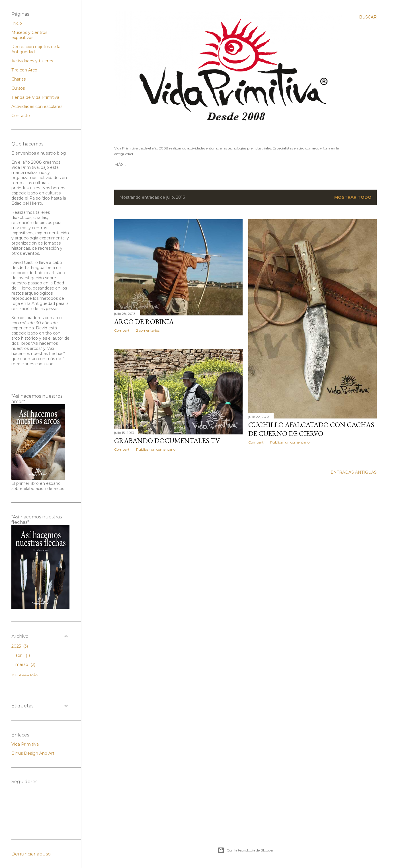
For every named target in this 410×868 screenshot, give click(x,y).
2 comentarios (148, 330)
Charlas (19, 79)
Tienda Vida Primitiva (222, 165)
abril (23, 655)
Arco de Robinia (144, 322)
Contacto (262, 165)
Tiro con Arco (176, 165)
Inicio (17, 23)
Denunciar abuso (31, 854)
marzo (25, 664)
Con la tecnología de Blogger (246, 850)
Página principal (135, 165)
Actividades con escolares (37, 106)
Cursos (18, 88)
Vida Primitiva (25, 744)
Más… (283, 165)
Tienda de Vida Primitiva (35, 97)
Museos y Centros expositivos (29, 35)
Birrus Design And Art (33, 753)
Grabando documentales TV (167, 441)
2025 (20, 646)
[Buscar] (368, 17)
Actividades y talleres (32, 61)
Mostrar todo (353, 197)
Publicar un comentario (290, 442)
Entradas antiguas (354, 472)
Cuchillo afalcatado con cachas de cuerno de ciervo (311, 429)
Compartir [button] (123, 330)
